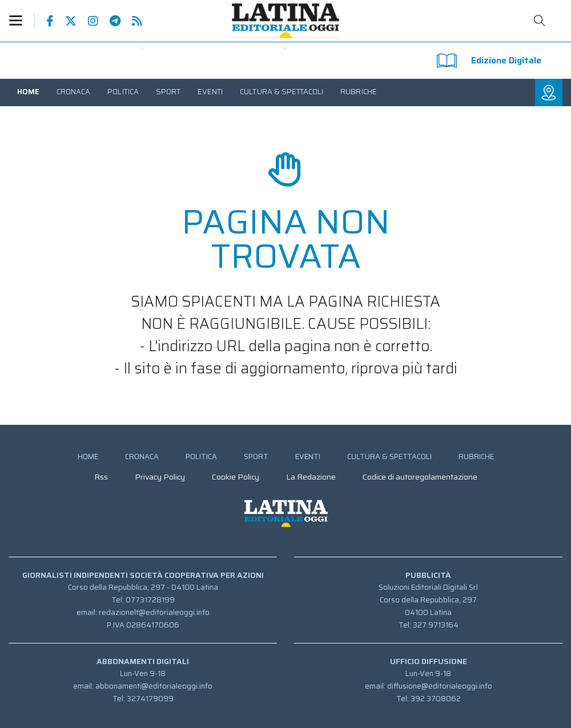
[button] (22, 20)
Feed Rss (131, 21)
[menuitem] (28, 92)
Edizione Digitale (489, 61)
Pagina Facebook (44, 21)
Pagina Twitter (65, 21)
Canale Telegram (109, 21)
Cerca (540, 21)
